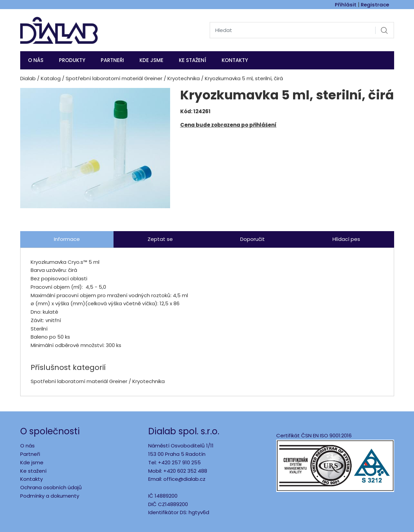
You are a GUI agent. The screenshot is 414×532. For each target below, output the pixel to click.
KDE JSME (151, 60)
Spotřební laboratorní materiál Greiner (114, 78)
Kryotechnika (184, 78)
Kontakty (235, 60)
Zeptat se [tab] (160, 239)
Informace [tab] (67, 239)
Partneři (112, 60)
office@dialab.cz (184, 479)
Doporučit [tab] (252, 239)
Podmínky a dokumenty (50, 496)
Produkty (72, 60)
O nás (36, 60)
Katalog (51, 78)
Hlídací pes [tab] (346, 239)
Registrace (375, 5)
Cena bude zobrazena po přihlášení (228, 125)
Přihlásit (346, 5)
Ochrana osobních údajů (51, 487)
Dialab (28, 78)
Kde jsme (32, 462)
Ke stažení (193, 60)
